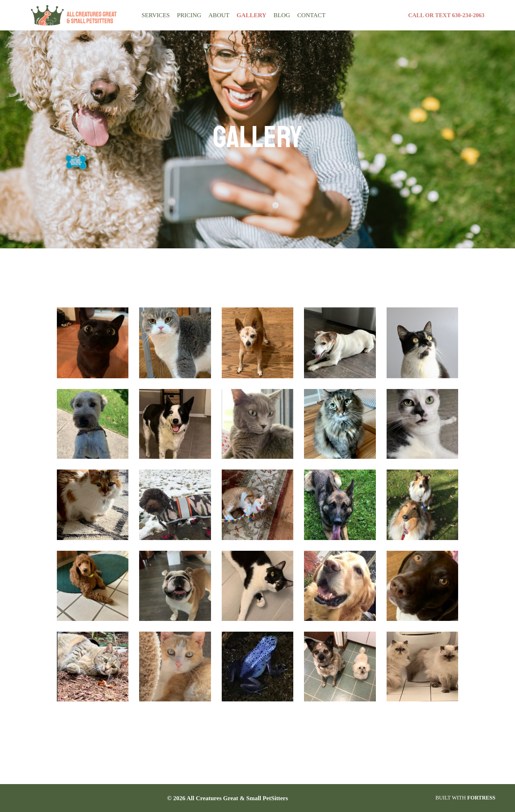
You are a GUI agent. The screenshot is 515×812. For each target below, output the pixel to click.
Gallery (244, 15)
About (214, 15)
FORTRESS (481, 798)
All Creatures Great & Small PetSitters (240, 798)
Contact (298, 15)
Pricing (186, 15)
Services (154, 15)
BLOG (271, 15)
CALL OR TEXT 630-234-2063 (446, 15)
